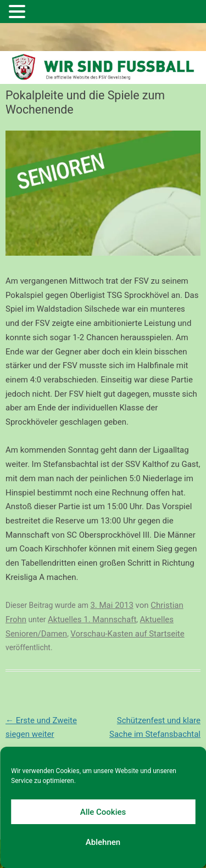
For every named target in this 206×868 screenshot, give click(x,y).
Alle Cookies (103, 812)
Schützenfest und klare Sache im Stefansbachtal (155, 734)
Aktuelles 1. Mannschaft (92, 619)
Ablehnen (103, 842)
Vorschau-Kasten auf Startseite (127, 634)
